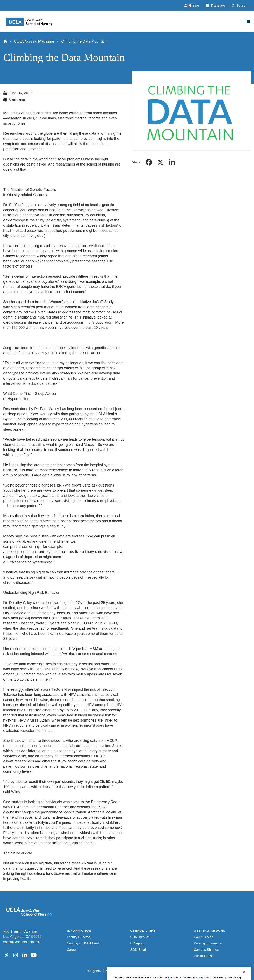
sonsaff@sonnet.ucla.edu (22, 942)
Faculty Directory (79, 937)
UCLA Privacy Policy (143, 971)
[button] (216, 6)
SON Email (138, 950)
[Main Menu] (248, 22)
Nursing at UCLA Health (84, 943)
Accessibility (115, 971)
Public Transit (204, 956)
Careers (73, 950)
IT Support (138, 943)
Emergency (93, 971)
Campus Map (204, 937)
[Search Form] (239, 6)
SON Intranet (140, 937)
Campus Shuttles (206, 950)
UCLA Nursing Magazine (34, 41)
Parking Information (208, 943)
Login (212, 971)
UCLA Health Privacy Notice (183, 971)
